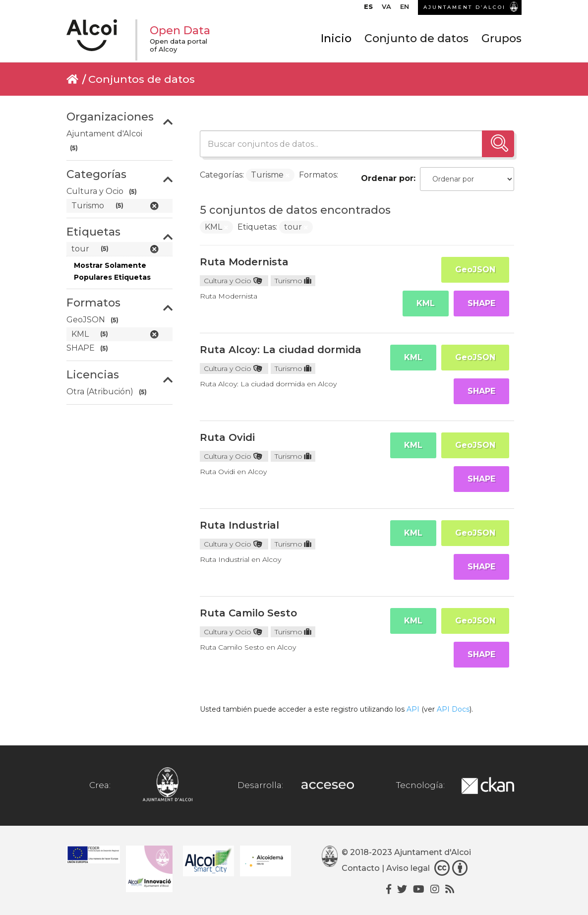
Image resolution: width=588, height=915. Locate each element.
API (413, 709)
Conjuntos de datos (142, 79)
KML (426, 303)
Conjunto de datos (416, 38)
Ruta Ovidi (227, 437)
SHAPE (481, 303)
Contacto (361, 868)
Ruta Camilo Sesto (248, 613)
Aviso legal (408, 868)
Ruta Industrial (239, 525)
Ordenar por (387, 178)
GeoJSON (475, 270)
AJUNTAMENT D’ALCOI (465, 7)
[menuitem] (368, 9)
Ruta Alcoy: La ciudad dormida (281, 350)
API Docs (453, 709)
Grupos (501, 38)
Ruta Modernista (244, 262)
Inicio (336, 38)
